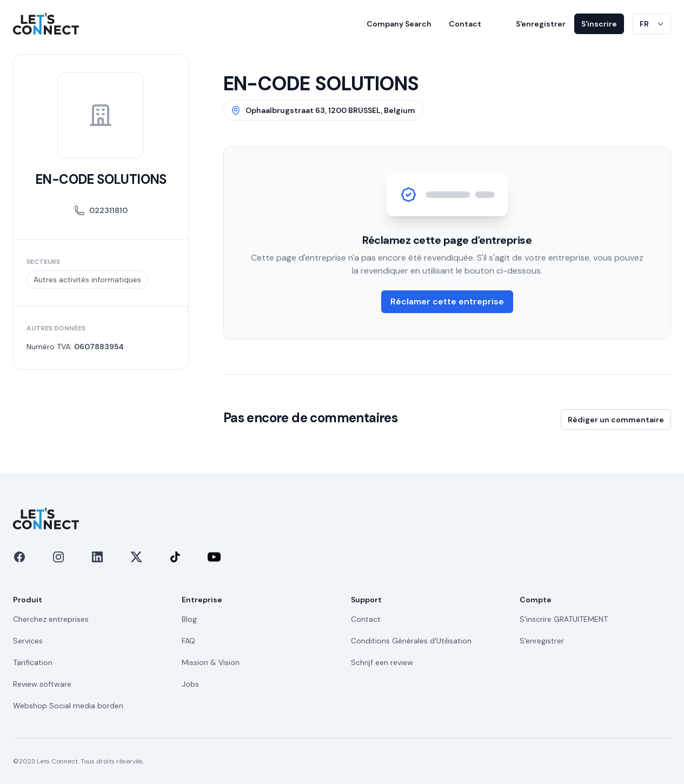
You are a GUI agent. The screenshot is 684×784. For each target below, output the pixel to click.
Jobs (190, 684)
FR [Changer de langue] (644, 24)
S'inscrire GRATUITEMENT (564, 619)
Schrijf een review (382, 662)
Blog (189, 619)
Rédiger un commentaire (616, 420)
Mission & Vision (211, 662)
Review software (42, 684)
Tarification (33, 662)
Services (28, 641)
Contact (465, 24)
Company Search (399, 24)
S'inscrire (599, 24)
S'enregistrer (541, 24)
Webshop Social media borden (68, 706)
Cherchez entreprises (51, 619)
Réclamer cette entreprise (447, 301)
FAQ (188, 641)
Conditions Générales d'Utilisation (411, 641)
